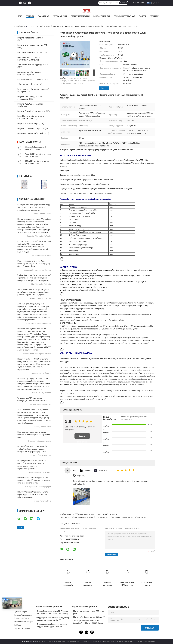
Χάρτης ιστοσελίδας (22, 628)
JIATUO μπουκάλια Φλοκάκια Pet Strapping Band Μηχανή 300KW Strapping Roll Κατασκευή (89, 622)
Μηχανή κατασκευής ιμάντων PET (50, 26)
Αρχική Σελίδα (20, 26)
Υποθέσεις (154, 16)
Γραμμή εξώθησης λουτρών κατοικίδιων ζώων (29, 59)
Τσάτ (102, 88)
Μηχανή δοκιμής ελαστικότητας (32, 111)
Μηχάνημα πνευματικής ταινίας (31, 133)
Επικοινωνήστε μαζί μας (125, 16)
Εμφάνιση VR (43, 16)
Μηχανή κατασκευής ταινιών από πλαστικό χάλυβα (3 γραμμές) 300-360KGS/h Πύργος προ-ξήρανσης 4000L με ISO (68, 584)
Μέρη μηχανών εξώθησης (29, 124)
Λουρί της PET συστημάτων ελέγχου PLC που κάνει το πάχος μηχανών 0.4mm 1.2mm (146, 584)
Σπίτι (20, 16)
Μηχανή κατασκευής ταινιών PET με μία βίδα (89, 612)
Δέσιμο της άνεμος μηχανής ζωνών (33, 65)
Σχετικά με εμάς (60, 16)
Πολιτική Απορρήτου (28, 641)
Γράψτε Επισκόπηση (82, 437)
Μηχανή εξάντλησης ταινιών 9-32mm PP (89, 617)
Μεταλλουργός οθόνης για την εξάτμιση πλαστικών (31, 117)
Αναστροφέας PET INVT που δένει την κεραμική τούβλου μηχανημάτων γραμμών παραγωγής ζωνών (127, 584)
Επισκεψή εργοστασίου (80, 16)
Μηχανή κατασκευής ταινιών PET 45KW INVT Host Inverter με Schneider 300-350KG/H (88, 584)
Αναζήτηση (124, 3)
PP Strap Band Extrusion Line (30, 52)
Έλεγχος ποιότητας (102, 16)
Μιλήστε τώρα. (138, 3)
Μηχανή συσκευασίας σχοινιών (31, 128)
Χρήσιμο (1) (81, 476)
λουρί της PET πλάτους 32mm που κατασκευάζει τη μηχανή (83, 517)
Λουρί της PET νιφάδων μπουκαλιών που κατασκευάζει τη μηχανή (92, 514)
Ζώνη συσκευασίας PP (27, 84)
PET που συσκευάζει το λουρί (30, 79)
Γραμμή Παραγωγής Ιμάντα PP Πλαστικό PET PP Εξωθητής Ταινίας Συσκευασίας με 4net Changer (53, 613)
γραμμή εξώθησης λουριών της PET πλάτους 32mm (126, 517)
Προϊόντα (30, 16)
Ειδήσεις (142, 16)
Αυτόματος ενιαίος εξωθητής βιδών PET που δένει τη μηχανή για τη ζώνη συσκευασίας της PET (77, 81)
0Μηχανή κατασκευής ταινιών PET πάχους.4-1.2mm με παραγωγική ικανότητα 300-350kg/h (107, 584)
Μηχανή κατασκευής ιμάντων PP (32, 38)
